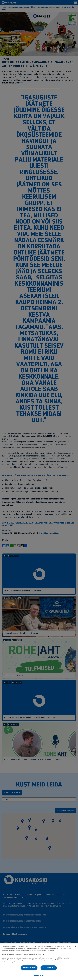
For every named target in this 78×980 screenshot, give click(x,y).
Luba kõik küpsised (49, 968)
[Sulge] (76, 946)
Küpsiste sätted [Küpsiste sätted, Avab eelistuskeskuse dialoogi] (39, 975)
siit (43, 954)
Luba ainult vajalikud (29, 968)
